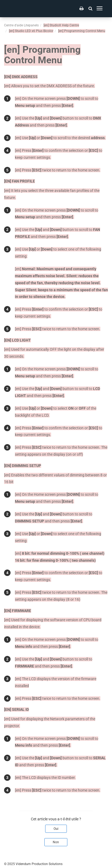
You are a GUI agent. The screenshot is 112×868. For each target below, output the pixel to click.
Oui (56, 829)
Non (56, 842)
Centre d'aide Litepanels (21, 25)
